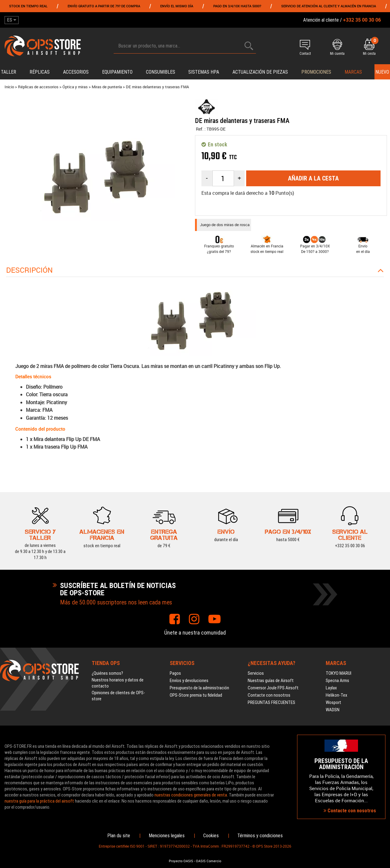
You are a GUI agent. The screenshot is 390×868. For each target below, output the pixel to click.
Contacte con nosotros (269, 695)
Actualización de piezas (260, 72)
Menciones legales (167, 836)
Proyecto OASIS (181, 861)
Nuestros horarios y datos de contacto (118, 683)
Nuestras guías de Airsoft (271, 681)
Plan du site (119, 836)
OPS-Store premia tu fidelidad (196, 695)
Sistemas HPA (204, 72)
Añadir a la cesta (313, 178)
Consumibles (161, 72)
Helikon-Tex (337, 695)
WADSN (333, 710)
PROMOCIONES (316, 72)
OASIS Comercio (209, 861)
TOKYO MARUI (339, 673)
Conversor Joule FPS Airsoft (273, 688)
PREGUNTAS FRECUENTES (271, 702)
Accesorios (76, 72)
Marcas (353, 72)
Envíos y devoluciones (189, 681)
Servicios (256, 673)
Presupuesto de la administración (199, 688)
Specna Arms (337, 681)
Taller (9, 72)
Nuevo (382, 72)
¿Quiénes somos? (107, 673)
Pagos (175, 673)
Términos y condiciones (260, 836)
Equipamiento (117, 72)
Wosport (333, 702)
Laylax (331, 688)
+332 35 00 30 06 (350, 545)
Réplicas (40, 72)
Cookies (211, 836)
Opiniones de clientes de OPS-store (118, 696)
